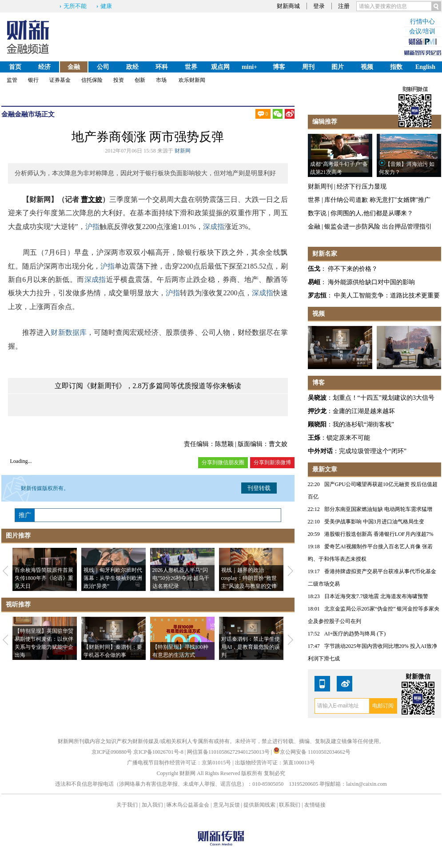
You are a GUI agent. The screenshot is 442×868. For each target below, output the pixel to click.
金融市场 (28, 114)
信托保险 (92, 80)
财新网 (183, 151)
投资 (119, 80)
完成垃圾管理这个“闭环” (373, 451)
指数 (396, 67)
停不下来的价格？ (353, 269)
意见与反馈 (227, 805)
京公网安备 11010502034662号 (312, 752)
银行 (33, 80)
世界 (191, 67)
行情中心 (422, 22)
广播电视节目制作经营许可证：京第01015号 (179, 763)
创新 (140, 80)
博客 (279, 67)
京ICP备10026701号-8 (159, 752)
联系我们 (290, 805)
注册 (344, 6)
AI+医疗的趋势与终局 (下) (355, 634)
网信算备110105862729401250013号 (229, 752)
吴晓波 (317, 398)
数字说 (317, 213)
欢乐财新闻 (192, 80)
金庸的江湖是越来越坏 (364, 411)
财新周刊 (320, 187)
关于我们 (127, 805)
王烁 (314, 438)
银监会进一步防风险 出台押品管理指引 (378, 227)
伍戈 (314, 269)
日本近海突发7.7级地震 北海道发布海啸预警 (376, 596)
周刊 (308, 67)
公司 (103, 67)
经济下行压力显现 (362, 187)
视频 (367, 67)
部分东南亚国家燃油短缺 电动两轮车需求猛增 (378, 509)
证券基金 (60, 80)
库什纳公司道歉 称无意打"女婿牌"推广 (377, 200)
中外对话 (320, 451)
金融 (74, 67)
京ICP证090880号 (112, 752)
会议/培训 (422, 31)
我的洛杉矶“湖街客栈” (363, 424)
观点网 (220, 67)
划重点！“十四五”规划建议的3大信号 (384, 398)
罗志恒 (317, 295)
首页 (15, 67)
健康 (106, 6)
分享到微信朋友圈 (223, 462)
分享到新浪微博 (272, 462)
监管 (12, 80)
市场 (161, 80)
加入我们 (152, 805)
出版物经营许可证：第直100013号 (275, 763)
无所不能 (75, 6)
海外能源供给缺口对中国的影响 (371, 282)
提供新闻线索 (259, 805)
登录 (319, 6)
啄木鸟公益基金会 (189, 805)
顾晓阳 (317, 424)
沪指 (92, 227)
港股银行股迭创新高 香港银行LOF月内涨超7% (379, 534)
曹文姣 (92, 199)
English (425, 67)
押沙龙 (317, 411)
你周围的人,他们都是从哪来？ (372, 213)
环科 (162, 67)
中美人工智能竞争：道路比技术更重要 (387, 295)
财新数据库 (69, 332)
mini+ (249, 67)
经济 (44, 67)
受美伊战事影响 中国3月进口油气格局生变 (374, 522)
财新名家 (325, 254)
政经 (132, 67)
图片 (338, 67)
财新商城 (288, 6)
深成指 (214, 227)
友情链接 (315, 805)
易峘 (314, 282)
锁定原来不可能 (348, 438)
